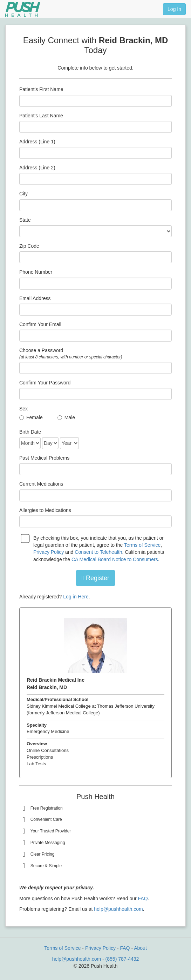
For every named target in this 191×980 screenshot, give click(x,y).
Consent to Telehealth (98, 552)
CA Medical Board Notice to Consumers (115, 559)
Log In (174, 9)
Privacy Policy (49, 552)
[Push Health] (23, 9)
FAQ (143, 898)
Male (70, 417)
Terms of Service (142, 545)
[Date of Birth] (30, 443)
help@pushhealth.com (118, 909)
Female (35, 417)
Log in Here (76, 597)
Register (95, 578)
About (140, 948)
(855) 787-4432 (122, 959)
